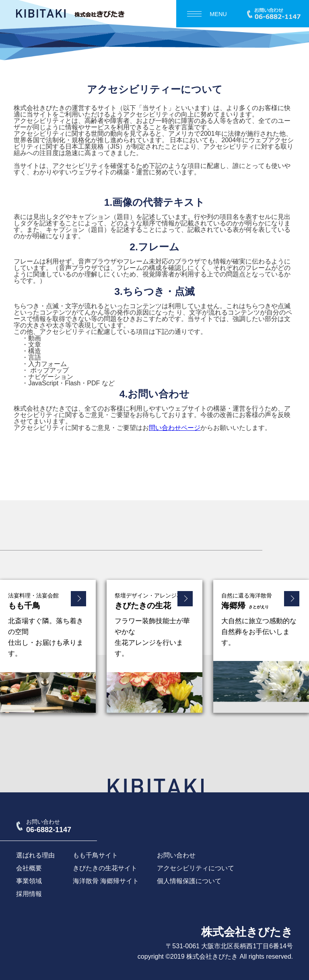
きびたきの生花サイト (105, 868)
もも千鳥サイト (95, 855)
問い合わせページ (175, 428)
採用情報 (29, 894)
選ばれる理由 (35, 855)
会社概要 (29, 868)
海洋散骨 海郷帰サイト (106, 881)
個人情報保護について (189, 881)
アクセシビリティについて (196, 868)
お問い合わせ (176, 855)
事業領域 (29, 881)
